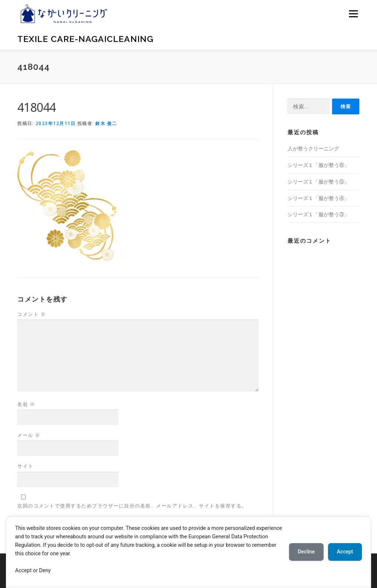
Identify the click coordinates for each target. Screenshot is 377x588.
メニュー (353, 14)
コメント (31, 314)
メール (29, 435)
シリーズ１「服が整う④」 (318, 198)
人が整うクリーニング (313, 148)
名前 (26, 404)
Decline (306, 552)
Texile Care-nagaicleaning (85, 39)
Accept (345, 552)
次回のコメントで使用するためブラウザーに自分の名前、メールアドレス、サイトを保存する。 (132, 506)
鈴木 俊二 (106, 123)
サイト (25, 466)
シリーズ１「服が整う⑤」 (318, 181)
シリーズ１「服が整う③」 (318, 214)
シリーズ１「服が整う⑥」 (318, 165)
